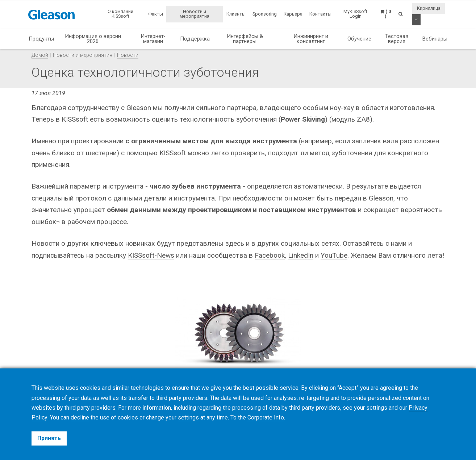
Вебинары (435, 39)
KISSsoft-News (151, 255)
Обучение (359, 39)
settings (188, 417)
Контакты (320, 14)
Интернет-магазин (153, 39)
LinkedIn (301, 255)
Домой (40, 55)
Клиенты (236, 14)
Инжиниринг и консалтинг (311, 39)
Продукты (41, 39)
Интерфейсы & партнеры (245, 39)
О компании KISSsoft (120, 14)
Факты (156, 14)
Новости (128, 55)
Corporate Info (265, 417)
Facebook (270, 255)
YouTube (334, 255)
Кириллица (429, 8)
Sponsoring (265, 14)
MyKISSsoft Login (355, 14)
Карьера (293, 14)
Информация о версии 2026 (93, 39)
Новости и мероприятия (195, 14)
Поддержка (195, 39)
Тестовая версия (397, 39)
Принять (49, 438)
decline (80, 417)
